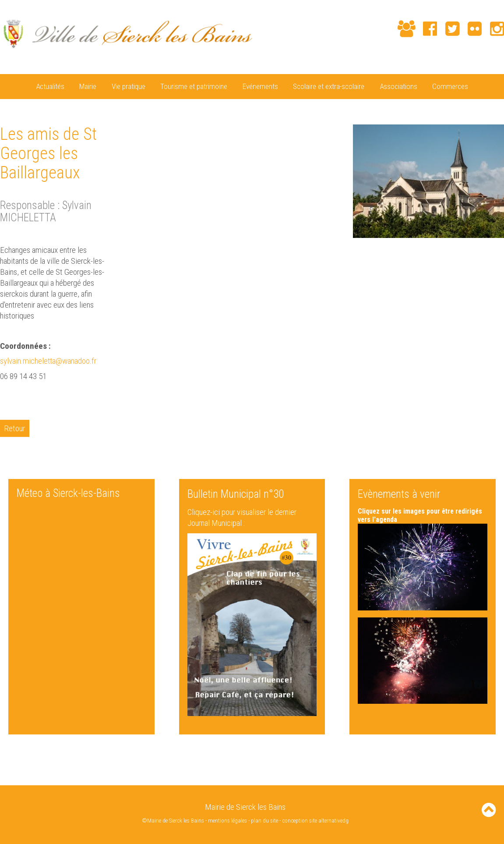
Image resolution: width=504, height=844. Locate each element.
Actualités (50, 86)
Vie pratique (129, 86)
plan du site (264, 820)
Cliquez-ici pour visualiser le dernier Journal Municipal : (242, 517)
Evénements (260, 86)
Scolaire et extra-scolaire (329, 86)
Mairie (88, 86)
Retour (15, 428)
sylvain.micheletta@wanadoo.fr (49, 361)
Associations (398, 86)
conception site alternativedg (315, 820)
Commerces (450, 86)
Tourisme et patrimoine (194, 86)
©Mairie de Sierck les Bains (173, 820)
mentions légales (227, 820)
